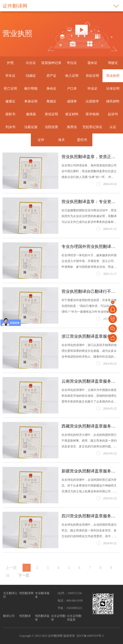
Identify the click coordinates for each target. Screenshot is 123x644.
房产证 (51, 76)
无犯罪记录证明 (92, 133)
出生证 (31, 63)
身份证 (51, 88)
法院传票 (51, 127)
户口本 (72, 88)
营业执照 (113, 76)
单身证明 (31, 101)
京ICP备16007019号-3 (90, 636)
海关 (61, 140)
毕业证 (92, 88)
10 (7, 583)
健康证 (10, 101)
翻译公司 (9, 616)
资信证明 (51, 114)
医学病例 (92, 114)
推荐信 (72, 127)
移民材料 (113, 101)
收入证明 (72, 76)
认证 (113, 127)
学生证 (10, 76)
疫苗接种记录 (51, 63)
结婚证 (31, 76)
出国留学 (92, 101)
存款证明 (92, 76)
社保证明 (113, 88)
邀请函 (31, 114)
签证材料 (72, 114)
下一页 (24, 583)
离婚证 (51, 101)
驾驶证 (113, 63)
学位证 (72, 63)
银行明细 (31, 88)
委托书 (82, 140)
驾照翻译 (25, 616)
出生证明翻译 (58, 618)
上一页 (11, 576)
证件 (41, 140)
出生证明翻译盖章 (74, 618)
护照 (10, 63)
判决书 (10, 127)
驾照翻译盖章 (42, 618)
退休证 (92, 63)
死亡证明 (10, 88)
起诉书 (113, 114)
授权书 (10, 114)
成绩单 (72, 101)
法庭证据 (31, 127)
